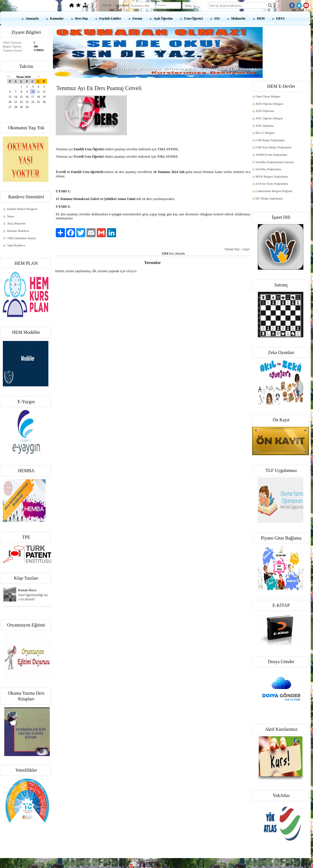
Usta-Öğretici (193, 18)
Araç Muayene (16, 223)
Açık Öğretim (163, 18)
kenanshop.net (156, 860)
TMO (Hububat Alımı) (21, 238)
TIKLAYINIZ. (168, 149)
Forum (137, 18)
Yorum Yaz (232, 249)
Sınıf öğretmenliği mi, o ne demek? (33, 597)
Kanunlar (57, 18)
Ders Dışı (82, 18)
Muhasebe (238, 18)
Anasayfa (32, 18)
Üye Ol (107, 5)
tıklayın (131, 271)
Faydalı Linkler (110, 18)
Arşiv (246, 249)
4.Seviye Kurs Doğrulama (272, 184)
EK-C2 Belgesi (265, 133)
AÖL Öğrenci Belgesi (269, 118)
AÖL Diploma (264, 126)
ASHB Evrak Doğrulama (271, 155)
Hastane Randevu (18, 231)
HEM (261, 18)
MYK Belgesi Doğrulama (272, 176)
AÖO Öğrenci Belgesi (269, 104)
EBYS (280, 18)
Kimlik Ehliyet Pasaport (22, 209)
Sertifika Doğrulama (268, 169)
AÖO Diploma (265, 111)
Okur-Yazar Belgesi (268, 96)
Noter (11, 216)
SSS (217, 18)
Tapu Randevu (16, 245)
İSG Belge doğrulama (269, 198)
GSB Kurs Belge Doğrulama (273, 147)
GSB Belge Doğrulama (270, 140)
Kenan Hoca (27, 590)
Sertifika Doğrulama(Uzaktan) (275, 162)
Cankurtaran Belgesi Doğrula (274, 191)
